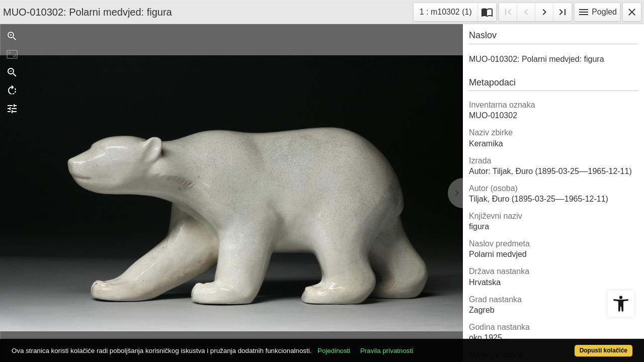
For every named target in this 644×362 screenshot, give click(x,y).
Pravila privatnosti (419, 345)
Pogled (597, 12)
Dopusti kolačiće (569, 345)
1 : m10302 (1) (449, 11)
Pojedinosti (366, 345)
